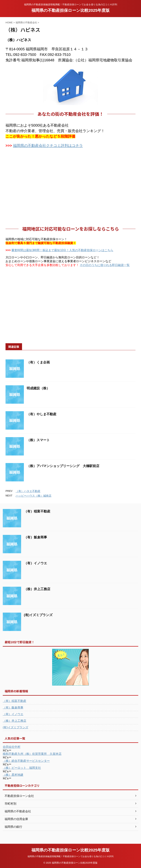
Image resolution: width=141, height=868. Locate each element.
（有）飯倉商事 (35, 537)
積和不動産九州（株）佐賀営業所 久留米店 (32, 754)
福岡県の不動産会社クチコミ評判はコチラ (48, 146)
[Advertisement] (70, 189)
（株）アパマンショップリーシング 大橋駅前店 (63, 466)
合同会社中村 (12, 747)
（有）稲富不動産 (37, 511)
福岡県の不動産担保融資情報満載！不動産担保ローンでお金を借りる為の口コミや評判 (70, 856)
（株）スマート (38, 440)
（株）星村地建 (13, 775)
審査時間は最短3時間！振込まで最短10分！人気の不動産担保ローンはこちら (62, 250)
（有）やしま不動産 (41, 414)
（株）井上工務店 (37, 589)
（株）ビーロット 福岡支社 (22, 768)
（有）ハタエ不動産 (28, 491)
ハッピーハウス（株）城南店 (34, 496)
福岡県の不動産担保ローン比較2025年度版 (70, 10)
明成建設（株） (38, 388)
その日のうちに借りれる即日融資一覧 (105, 265)
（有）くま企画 (38, 362)
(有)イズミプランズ (38, 615)
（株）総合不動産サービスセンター (26, 761)
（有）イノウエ (35, 563)
